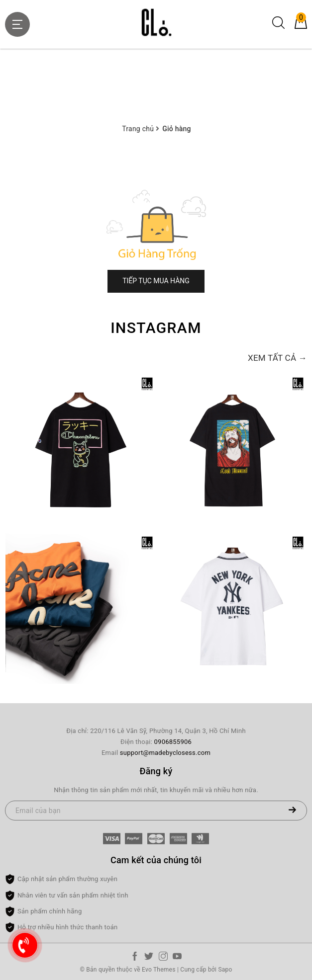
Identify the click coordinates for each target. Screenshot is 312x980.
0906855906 (173, 742)
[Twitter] (149, 958)
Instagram (156, 328)
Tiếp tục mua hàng (156, 281)
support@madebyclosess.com (165, 753)
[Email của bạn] (156, 811)
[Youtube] (177, 958)
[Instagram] (163, 958)
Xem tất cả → (277, 358)
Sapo (225, 970)
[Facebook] (135, 958)
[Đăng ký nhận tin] (292, 811)
